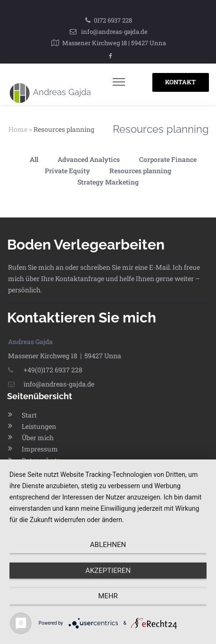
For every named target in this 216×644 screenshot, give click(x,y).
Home (18, 129)
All (34, 159)
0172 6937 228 (113, 20)
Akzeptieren (108, 571)
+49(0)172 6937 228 (45, 370)
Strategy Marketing (108, 182)
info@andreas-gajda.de (114, 32)
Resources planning (140, 171)
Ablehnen (108, 545)
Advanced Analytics (89, 159)
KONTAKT (180, 82)
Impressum (40, 449)
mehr (108, 596)
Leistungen (39, 426)
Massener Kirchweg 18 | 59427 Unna (114, 43)
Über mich (38, 438)
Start (29, 415)
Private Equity (67, 171)
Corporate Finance (168, 159)
